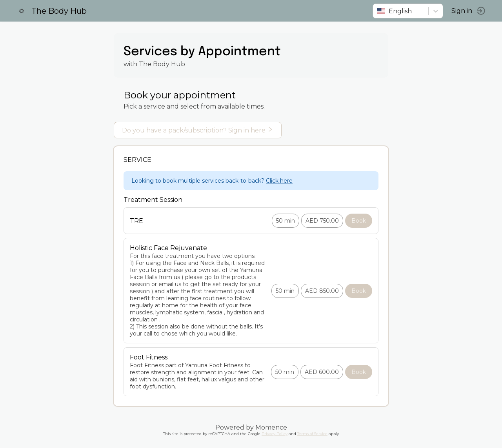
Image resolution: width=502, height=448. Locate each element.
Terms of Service (312, 434)
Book (359, 221)
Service (137, 160)
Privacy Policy (275, 434)
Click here (279, 181)
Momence (271, 427)
